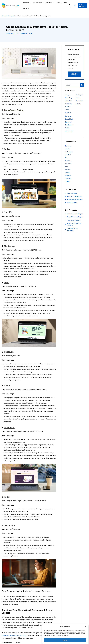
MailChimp (9, 246)
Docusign (10, 525)
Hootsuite (9, 352)
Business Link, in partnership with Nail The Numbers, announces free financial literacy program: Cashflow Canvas (69, 164)
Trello (7, 149)
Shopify (8, 212)
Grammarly (10, 428)
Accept (65, 639)
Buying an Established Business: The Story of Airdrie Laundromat (69, 125)
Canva (7, 386)
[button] (86, 626)
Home (3, 16)
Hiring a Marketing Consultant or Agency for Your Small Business (69, 104)
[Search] (82, 85)
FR (70, 8)
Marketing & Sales (11, 16)
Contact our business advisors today (14, 635)
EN (70, 6)
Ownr (7, 283)
